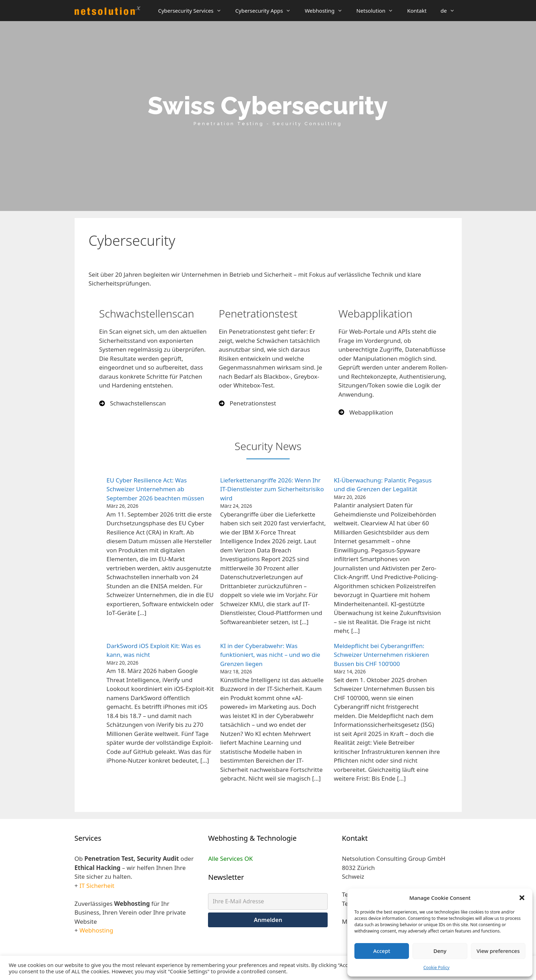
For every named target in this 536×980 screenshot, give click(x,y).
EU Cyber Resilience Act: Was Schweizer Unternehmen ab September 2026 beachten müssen (155, 489)
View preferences (498, 951)
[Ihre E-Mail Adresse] (268, 901)
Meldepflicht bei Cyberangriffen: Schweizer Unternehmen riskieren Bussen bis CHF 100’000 (381, 655)
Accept (382, 951)
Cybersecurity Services (193, 11)
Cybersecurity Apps (267, 11)
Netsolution (378, 11)
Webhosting (327, 11)
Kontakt (417, 11)
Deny (440, 951)
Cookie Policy (436, 968)
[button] (522, 898)
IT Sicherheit (97, 886)
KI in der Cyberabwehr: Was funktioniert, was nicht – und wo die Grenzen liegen (270, 655)
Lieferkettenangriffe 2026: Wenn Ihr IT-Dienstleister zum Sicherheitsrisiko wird (272, 489)
